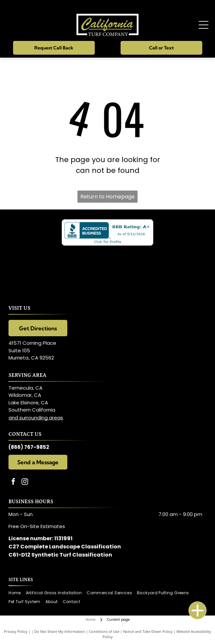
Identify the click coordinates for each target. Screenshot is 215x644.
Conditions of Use (104, 631)
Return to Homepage (107, 197)
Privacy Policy (16, 631)
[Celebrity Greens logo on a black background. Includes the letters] (107, 270)
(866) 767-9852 (29, 447)
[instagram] (25, 482)
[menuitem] (17, 593)
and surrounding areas (36, 418)
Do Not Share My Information (60, 631)
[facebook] (13, 482)
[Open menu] (204, 25)
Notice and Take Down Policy (148, 631)
